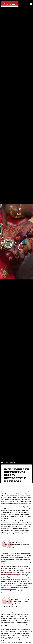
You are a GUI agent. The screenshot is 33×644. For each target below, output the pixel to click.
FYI (2, 462)
